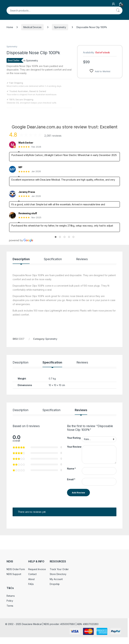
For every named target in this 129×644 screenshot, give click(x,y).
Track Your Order (59, 569)
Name (71, 469)
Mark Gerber (26, 143)
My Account (56, 579)
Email (71, 479)
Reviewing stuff (28, 213)
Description (21, 259)
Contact (32, 574)
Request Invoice (37, 569)
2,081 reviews (53, 136)
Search (118, 10)
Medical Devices (32, 27)
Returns (11, 596)
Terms (10, 606)
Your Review (74, 447)
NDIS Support (14, 574)
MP (20, 167)
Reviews (82, 259)
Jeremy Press (27, 192)
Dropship (55, 584)
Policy (10, 601)
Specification (53, 259)
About (31, 579)
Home (10, 27)
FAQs (31, 584)
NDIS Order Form (16, 569)
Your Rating (74, 438)
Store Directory (58, 574)
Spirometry (60, 27)
